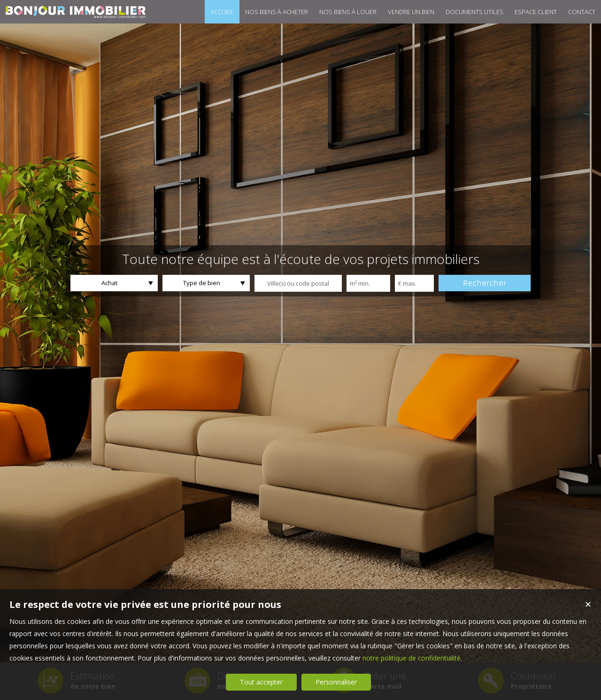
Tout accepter (261, 682)
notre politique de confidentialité (412, 658)
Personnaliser (336, 682)
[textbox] (298, 283)
